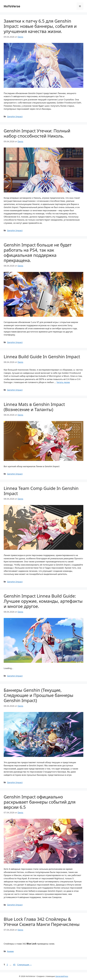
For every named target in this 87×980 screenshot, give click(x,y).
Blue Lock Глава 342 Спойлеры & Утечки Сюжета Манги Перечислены (42, 922)
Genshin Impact (15, 116)
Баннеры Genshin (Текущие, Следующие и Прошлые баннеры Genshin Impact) (38, 695)
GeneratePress (62, 976)
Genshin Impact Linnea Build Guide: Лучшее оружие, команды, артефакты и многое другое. (43, 601)
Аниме (10, 951)
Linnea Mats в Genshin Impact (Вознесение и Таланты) (34, 407)
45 (14, 965)
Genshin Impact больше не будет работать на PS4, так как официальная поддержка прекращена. (38, 253)
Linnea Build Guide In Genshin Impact (42, 357)
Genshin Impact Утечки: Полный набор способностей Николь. (37, 133)
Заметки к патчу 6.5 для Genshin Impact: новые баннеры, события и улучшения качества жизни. (40, 26)
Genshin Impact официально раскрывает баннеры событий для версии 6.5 (40, 802)
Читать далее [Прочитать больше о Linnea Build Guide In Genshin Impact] (63, 382)
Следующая (25, 965)
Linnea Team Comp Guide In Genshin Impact (41, 491)
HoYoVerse (12, 6)
